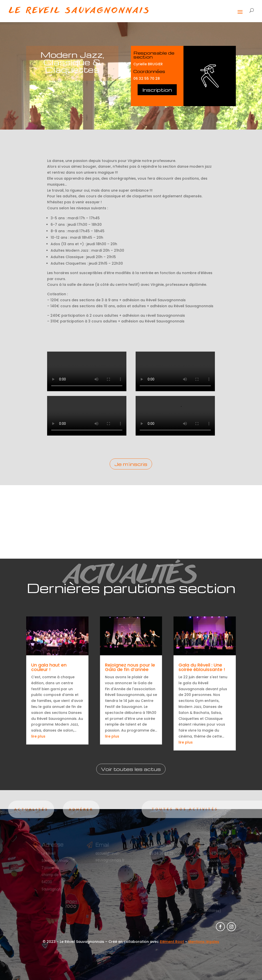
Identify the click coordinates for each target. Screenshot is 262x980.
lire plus (38, 736)
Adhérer (64, 809)
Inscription (157, 90)
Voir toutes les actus (131, 769)
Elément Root (172, 942)
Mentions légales (204, 942)
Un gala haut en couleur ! (49, 667)
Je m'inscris (131, 464)
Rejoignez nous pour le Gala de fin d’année (130, 667)
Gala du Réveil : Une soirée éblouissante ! (202, 667)
